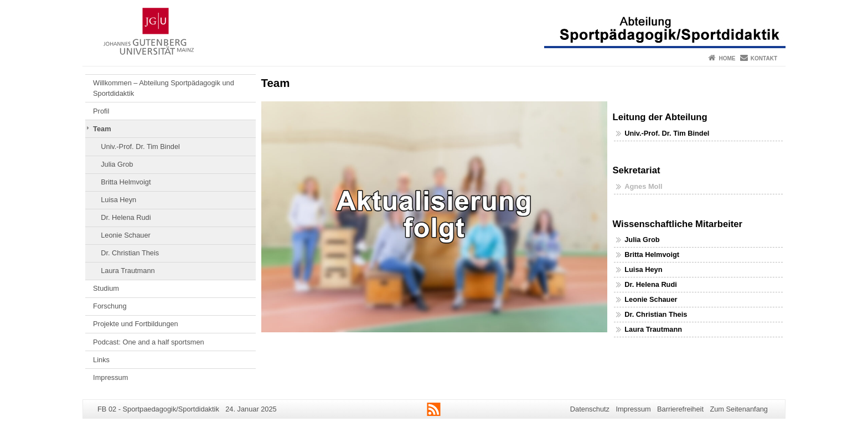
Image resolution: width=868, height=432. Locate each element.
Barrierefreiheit (680, 409)
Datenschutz (590, 409)
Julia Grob (117, 164)
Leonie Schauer (126, 235)
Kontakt (764, 58)
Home (727, 58)
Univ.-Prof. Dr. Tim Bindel (140, 146)
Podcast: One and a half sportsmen (149, 342)
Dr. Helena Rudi (126, 217)
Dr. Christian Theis (130, 253)
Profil (101, 111)
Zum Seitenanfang (739, 409)
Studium (106, 288)
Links (101, 360)
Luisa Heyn (118, 200)
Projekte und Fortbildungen (136, 324)
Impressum (110, 377)
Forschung (110, 306)
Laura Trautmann (128, 271)
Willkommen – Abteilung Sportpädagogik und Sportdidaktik (164, 88)
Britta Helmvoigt (126, 182)
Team (102, 129)
